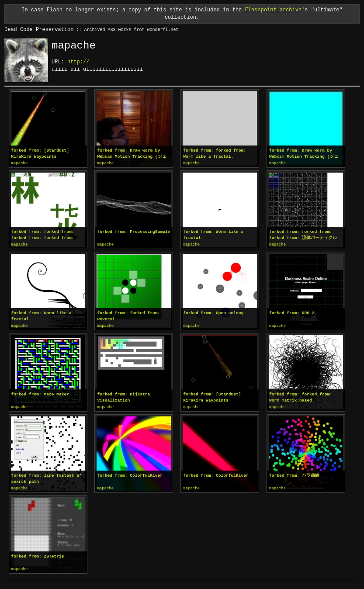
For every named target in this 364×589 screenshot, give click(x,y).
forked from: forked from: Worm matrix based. (301, 396)
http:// (78, 62)
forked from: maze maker (40, 393)
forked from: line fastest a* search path (47, 477)
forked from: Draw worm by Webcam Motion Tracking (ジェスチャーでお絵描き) (132, 154)
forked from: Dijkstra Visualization (123, 396)
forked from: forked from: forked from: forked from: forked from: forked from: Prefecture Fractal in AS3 (43, 235)
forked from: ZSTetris (38, 554)
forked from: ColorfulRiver (130, 474)
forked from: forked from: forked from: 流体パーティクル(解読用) (303, 235)
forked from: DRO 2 (292, 312)
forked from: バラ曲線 (294, 474)
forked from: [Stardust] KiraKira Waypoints (40, 154)
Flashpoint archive (274, 10)
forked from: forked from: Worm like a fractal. (215, 154)
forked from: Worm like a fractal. (213, 234)
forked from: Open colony (213, 312)
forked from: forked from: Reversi (128, 315)
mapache (20, 163)
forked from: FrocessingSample (133, 231)
